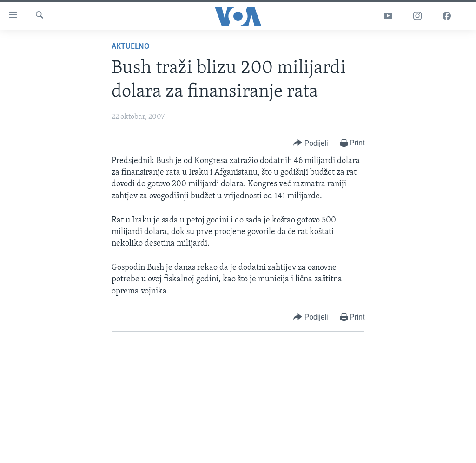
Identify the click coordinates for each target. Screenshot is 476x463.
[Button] (311, 143)
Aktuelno (131, 47)
